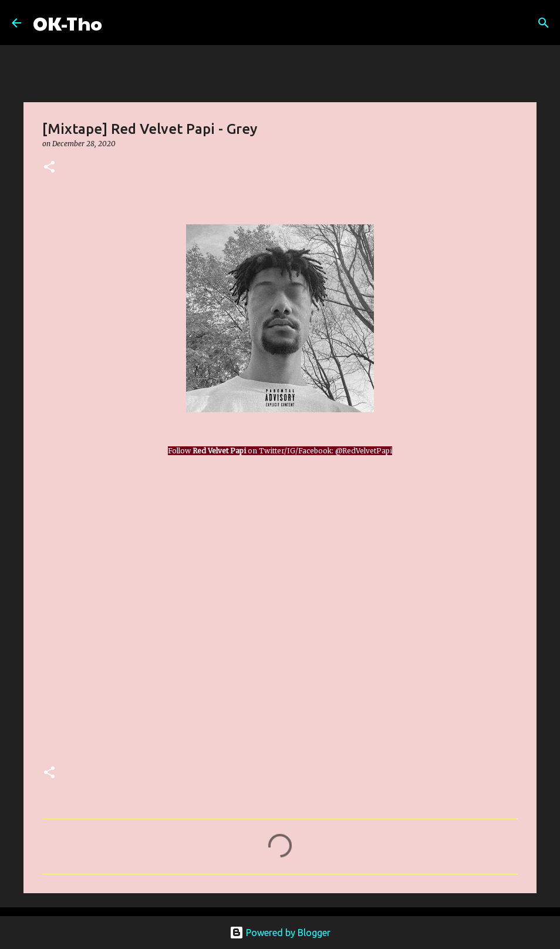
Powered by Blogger (280, 933)
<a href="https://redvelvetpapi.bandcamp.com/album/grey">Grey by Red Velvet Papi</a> (145, 608)
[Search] (119, 23)
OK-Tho (68, 23)
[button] (49, 168)
